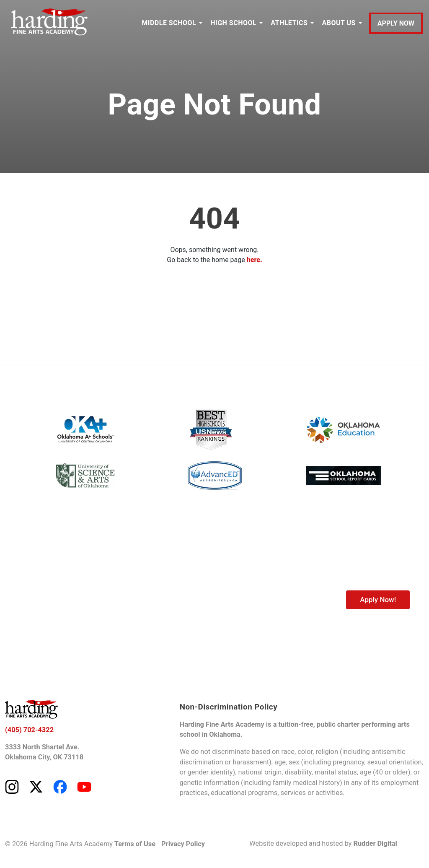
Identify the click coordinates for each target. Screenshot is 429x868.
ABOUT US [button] (339, 23)
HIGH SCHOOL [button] (233, 23)
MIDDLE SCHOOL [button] (169, 23)
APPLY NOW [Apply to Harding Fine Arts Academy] (396, 23)
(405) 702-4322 (29, 730)
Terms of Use (135, 844)
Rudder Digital (375, 843)
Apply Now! (378, 600)
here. (255, 260)
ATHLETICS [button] (289, 23)
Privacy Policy (183, 844)
